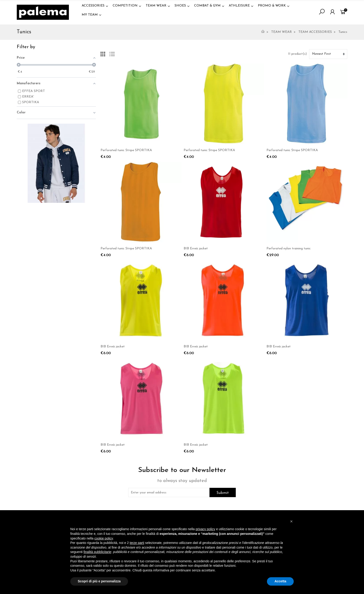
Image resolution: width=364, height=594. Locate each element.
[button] (291, 521)
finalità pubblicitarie (97, 552)
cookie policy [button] (104, 538)
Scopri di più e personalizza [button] (99, 581)
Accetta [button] (280, 581)
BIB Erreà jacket (196, 249)
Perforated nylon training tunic (289, 249)
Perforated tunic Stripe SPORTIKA (126, 150)
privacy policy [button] (206, 529)
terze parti (137, 543)
